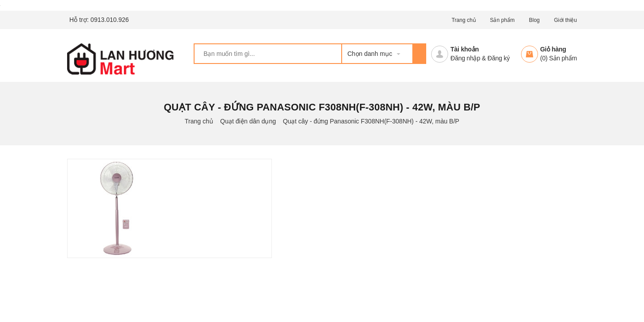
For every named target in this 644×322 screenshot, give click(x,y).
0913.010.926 (110, 20)
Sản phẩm (502, 20)
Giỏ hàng (553, 49)
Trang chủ (464, 20)
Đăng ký (499, 58)
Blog (534, 20)
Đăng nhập (465, 58)
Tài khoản (464, 49)
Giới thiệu (566, 20)
